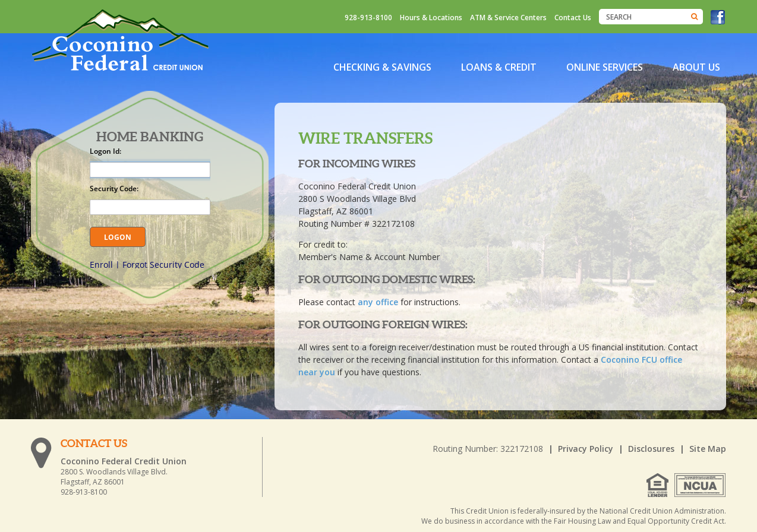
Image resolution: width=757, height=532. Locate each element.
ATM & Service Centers (508, 18)
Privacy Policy (586, 449)
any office (378, 302)
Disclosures (651, 449)
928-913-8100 (368, 18)
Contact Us (573, 18)
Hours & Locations (431, 18)
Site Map (708, 449)
